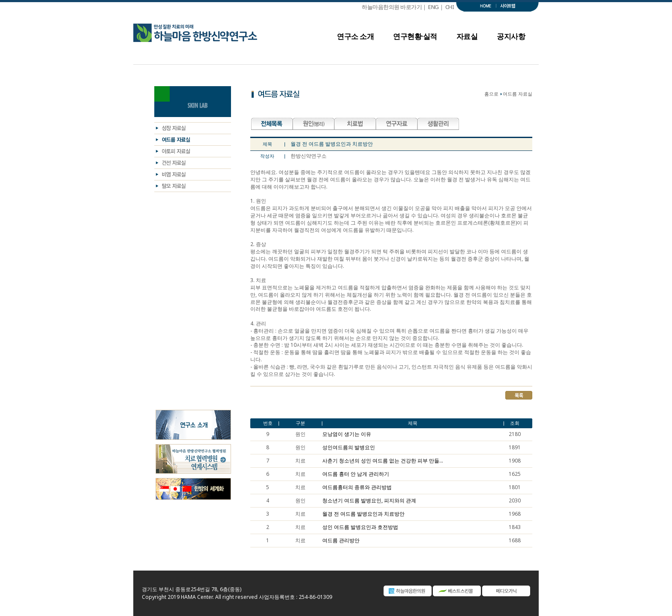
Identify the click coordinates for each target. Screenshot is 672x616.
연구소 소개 (355, 39)
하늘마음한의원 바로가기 (392, 7)
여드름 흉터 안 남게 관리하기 (356, 474)
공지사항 (511, 39)
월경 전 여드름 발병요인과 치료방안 (363, 514)
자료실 (467, 39)
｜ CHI (448, 7)
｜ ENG (430, 7)
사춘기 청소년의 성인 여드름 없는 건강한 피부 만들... (383, 461)
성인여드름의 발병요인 (349, 448)
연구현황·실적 (415, 39)
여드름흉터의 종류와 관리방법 (357, 487)
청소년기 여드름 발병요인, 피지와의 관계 (369, 501)
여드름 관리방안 (341, 541)
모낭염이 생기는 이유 (347, 434)
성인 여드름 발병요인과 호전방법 (360, 527)
